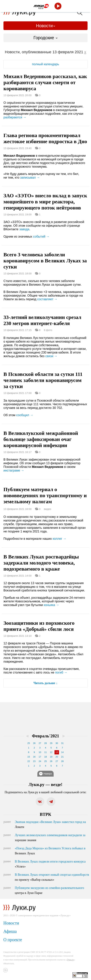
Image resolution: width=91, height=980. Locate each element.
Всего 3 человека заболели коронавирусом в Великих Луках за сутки (45, 261)
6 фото (48, 330)
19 (51, 757)
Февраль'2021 (46, 736)
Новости (44, 26)
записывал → (30, 178)
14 (62, 752)
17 (40, 757)
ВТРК (45, 814)
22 (29, 761)
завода (24, 229)
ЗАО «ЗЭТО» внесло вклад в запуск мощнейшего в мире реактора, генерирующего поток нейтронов (45, 202)
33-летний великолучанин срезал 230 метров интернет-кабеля (42, 320)
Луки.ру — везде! (45, 785)
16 (34, 757)
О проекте (13, 940)
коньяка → (51, 605)
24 (40, 761)
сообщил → (25, 415)
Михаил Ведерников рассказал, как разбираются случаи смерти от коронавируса (45, 82)
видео (48, 509)
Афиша (10, 931)
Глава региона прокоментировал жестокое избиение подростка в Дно (45, 138)
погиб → (61, 672)
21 (62, 757)
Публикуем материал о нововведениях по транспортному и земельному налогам (45, 495)
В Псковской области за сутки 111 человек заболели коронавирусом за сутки (43, 380)
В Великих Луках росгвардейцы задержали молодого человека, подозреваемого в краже (41, 563)
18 (45, 757)
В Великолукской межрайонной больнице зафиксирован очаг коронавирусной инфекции (41, 439)
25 (29, 743)
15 (29, 757)
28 (45, 743)
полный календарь (45, 64)
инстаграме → (14, 470)
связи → (51, 356)
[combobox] (45, 38)
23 (34, 761)
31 (62, 743)
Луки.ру (70, 960)
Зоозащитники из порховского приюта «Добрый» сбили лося (39, 626)
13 (57, 752)
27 (40, 743)
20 (57, 757)
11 (45, 752)
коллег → (59, 539)
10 (40, 752)
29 (51, 743)
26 (34, 743)
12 (51, 752)
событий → (41, 237)
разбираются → (15, 117)
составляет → (47, 299)
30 (57, 743)
